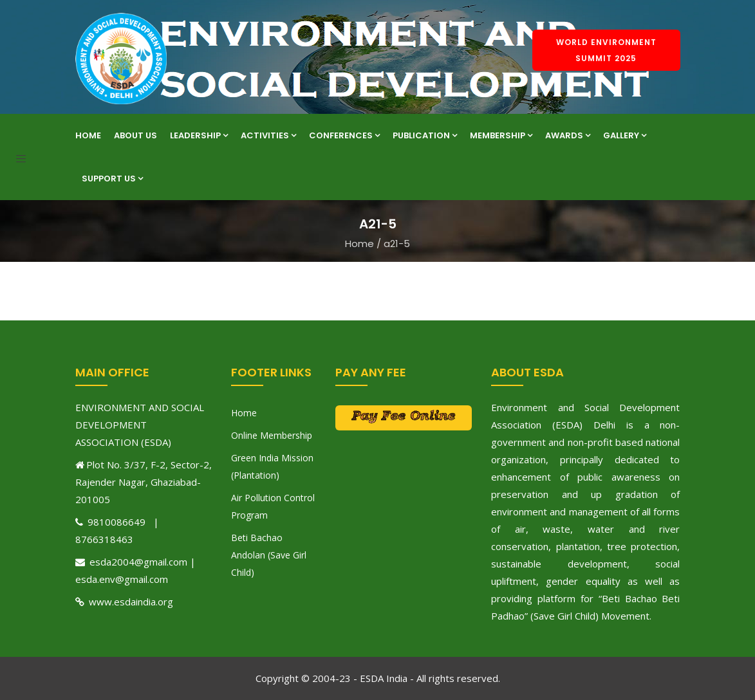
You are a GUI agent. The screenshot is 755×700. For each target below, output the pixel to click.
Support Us (112, 179)
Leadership (199, 135)
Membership (501, 135)
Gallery (625, 135)
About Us (135, 135)
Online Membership (272, 435)
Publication (425, 135)
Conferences (344, 135)
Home (88, 135)
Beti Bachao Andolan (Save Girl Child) (269, 555)
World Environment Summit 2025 (606, 50)
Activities (268, 135)
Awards (568, 135)
